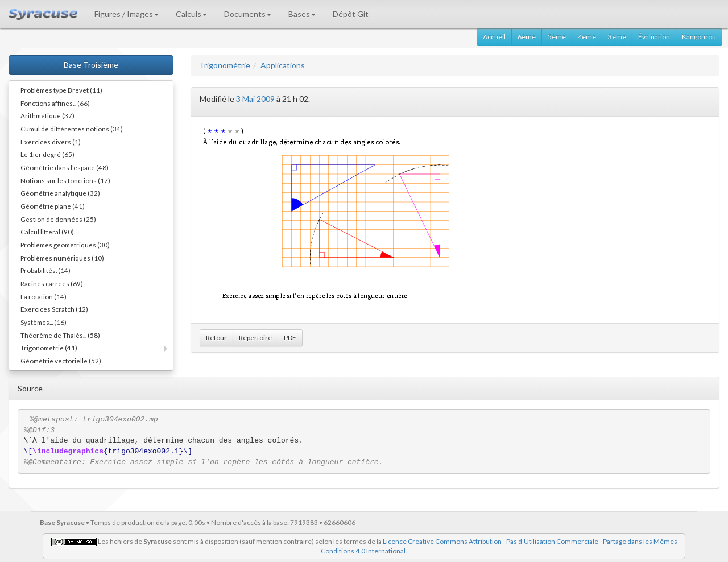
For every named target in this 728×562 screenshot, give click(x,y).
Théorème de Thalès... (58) (60, 335)
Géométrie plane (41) (53, 206)
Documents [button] (248, 14)
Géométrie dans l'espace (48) (65, 167)
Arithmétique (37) (47, 115)
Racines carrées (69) (52, 283)
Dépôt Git (351, 14)
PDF (290, 338)
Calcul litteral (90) (47, 232)
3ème (617, 37)
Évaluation (654, 37)
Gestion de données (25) (58, 219)
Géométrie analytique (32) (60, 193)
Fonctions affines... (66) (55, 103)
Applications (283, 65)
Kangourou (699, 37)
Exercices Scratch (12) (54, 309)
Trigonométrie (225, 65)
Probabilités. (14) (45, 270)
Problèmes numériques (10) (62, 258)
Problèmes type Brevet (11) (61, 90)
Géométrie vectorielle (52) (61, 361)
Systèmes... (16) (44, 322)
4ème (587, 37)
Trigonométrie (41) (49, 348)
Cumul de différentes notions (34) (72, 129)
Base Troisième (91, 65)
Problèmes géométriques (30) (65, 245)
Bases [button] (302, 14)
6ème (527, 37)
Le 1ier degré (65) (47, 154)
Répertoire (255, 338)
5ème (557, 37)
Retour (216, 338)
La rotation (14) (44, 296)
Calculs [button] (191, 14)
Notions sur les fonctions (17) (65, 180)
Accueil (494, 37)
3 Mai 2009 (255, 99)
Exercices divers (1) (51, 142)
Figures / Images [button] (127, 14)
